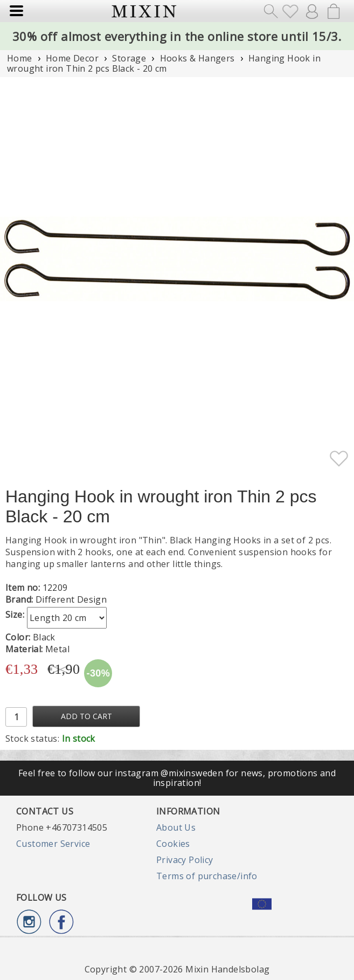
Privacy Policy (185, 860)
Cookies (173, 844)
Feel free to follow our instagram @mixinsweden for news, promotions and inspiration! (177, 778)
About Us (176, 827)
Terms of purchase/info (207, 876)
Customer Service (53, 844)
